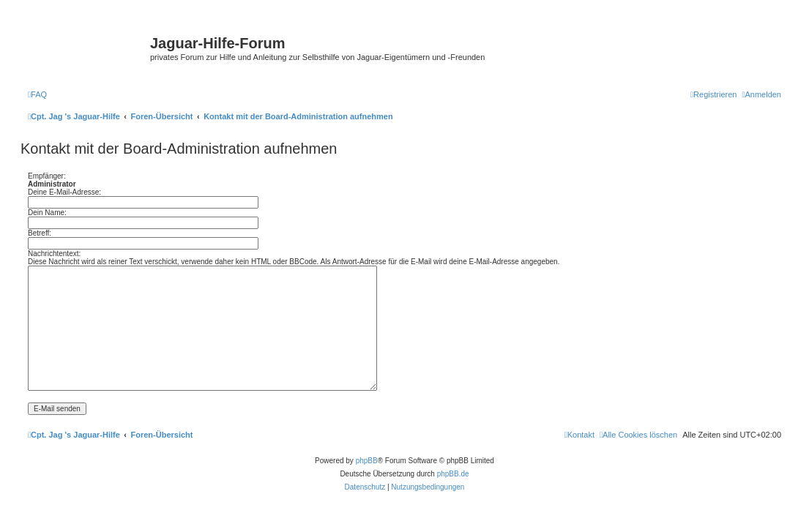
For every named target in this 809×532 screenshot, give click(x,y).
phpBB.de (453, 474)
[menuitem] (37, 94)
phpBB (367, 461)
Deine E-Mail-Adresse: (64, 192)
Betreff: (40, 233)
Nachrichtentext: (54, 254)
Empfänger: (47, 176)
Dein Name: (47, 213)
